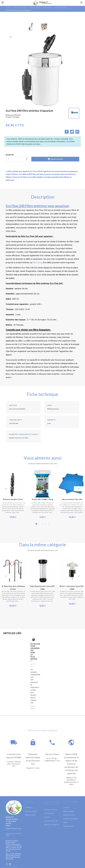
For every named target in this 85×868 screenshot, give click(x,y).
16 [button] (66, 620)
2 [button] (39, 524)
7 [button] (38, 620)
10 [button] (47, 620)
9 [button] (44, 620)
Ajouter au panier (55, 159)
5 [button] (49, 524)
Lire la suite (32, 707)
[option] (31, 27)
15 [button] (63, 620)
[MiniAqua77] (42, 3)
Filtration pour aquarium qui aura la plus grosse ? (33, 653)
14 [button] (60, 620)
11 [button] (50, 620)
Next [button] (79, 489)
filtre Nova (38, 262)
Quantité (10, 155)
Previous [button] (6, 489)
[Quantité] (17, 159)
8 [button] (41, 620)
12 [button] (54, 620)
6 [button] (35, 620)
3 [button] (42, 524)
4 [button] (46, 524)
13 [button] (57, 620)
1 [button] (36, 524)
